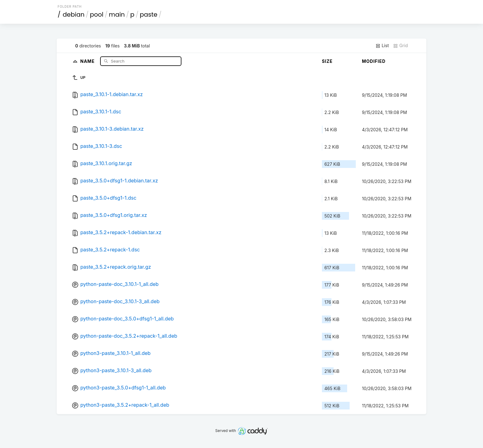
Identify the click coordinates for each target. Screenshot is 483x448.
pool (97, 14)
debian (74, 14)
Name (88, 61)
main (117, 14)
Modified (374, 61)
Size (327, 61)
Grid (400, 46)
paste (149, 14)
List (382, 46)
